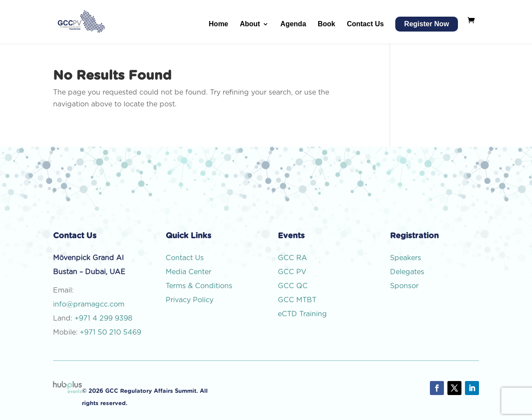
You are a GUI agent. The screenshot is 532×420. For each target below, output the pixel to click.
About (250, 24)
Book (326, 24)
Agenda (293, 24)
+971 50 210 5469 (110, 332)
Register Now (426, 24)
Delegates (408, 272)
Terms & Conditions (199, 286)
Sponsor (405, 286)
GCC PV (292, 272)
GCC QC (293, 286)
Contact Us (365, 24)
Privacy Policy (190, 300)
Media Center (188, 272)
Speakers (406, 258)
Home (218, 24)
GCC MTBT (297, 300)
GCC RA (293, 258)
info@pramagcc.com (89, 304)
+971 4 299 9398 (103, 318)
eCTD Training (302, 314)
